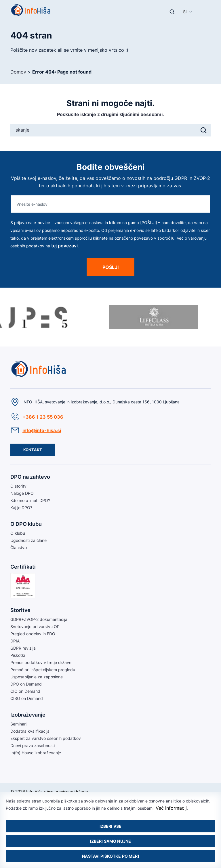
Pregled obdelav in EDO (33, 634)
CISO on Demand (27, 698)
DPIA (15, 641)
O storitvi (19, 486)
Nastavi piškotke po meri (110, 856)
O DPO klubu (26, 524)
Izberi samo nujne (110, 841)
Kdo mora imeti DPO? (30, 500)
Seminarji (19, 724)
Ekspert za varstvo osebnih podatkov (46, 738)
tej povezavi (64, 246)
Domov (18, 72)
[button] (185, 12)
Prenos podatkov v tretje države (41, 662)
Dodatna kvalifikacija (30, 731)
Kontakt (33, 450)
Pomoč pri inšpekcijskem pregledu (43, 670)
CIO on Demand (25, 691)
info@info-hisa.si (42, 430)
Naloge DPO (22, 493)
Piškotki (18, 655)
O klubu (18, 533)
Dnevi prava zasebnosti (33, 745)
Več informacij (171, 808)
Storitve (20, 610)
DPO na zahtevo (30, 477)
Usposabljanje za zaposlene (37, 677)
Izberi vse (110, 826)
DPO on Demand (26, 684)
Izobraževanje (28, 715)
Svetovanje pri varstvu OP (35, 627)
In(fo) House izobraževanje (36, 753)
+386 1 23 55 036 (43, 417)
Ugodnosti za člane (28, 540)
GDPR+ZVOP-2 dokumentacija (39, 619)
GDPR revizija (23, 648)
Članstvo (19, 547)
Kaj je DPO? (21, 508)
